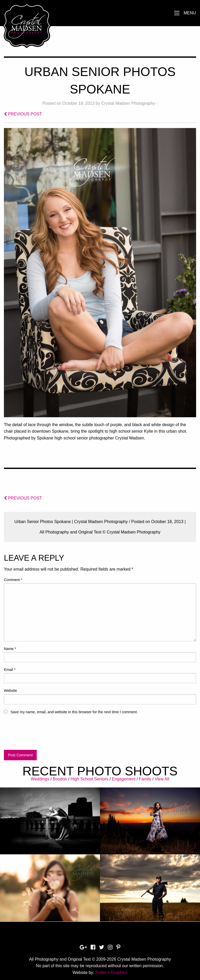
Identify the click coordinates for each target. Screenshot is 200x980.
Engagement (124, 779)
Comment (13, 580)
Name (10, 649)
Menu (190, 13)
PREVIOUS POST (23, 114)
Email (10, 670)
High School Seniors (89, 779)
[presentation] (43, 734)
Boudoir (60, 779)
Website (10, 691)
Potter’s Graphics (111, 973)
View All (162, 779)
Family (145, 779)
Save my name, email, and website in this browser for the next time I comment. (74, 712)
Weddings (40, 779)
